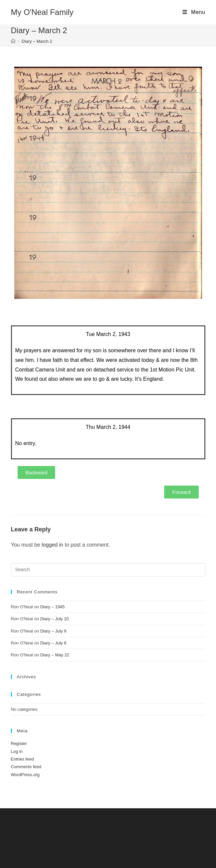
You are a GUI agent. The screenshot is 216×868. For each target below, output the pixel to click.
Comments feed (26, 767)
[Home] (13, 41)
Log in (17, 751)
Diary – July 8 (53, 643)
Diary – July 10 (54, 619)
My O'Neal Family (42, 12)
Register (19, 743)
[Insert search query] (108, 570)
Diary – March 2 (37, 41)
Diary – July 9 (53, 631)
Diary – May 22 (55, 655)
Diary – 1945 (53, 607)
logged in (52, 545)
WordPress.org (25, 775)
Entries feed (22, 759)
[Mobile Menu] (194, 12)
